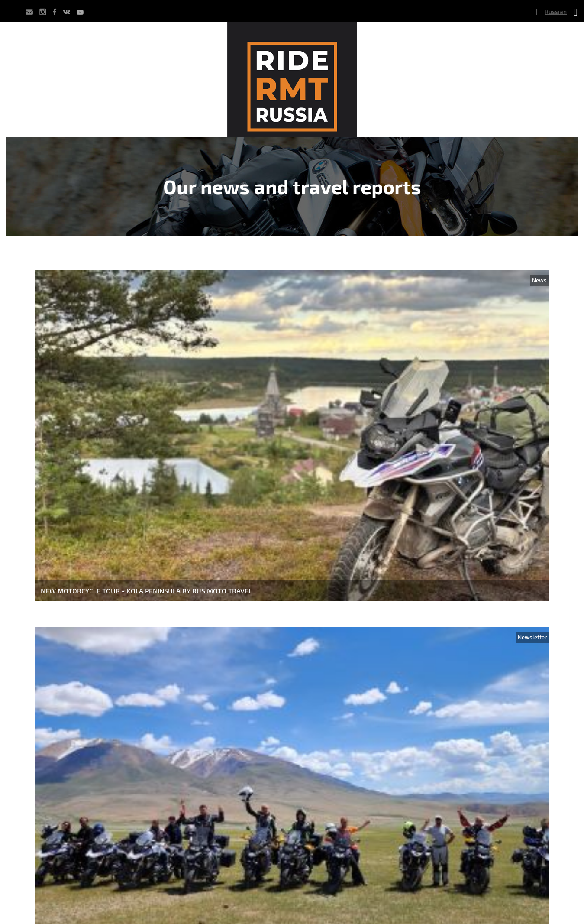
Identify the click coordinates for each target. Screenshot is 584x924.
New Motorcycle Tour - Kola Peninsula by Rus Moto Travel (146, 591)
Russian (556, 11)
